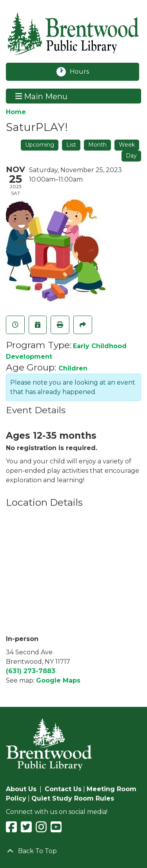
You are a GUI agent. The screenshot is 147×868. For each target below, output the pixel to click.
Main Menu (42, 96)
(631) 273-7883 (31, 671)
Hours (84, 72)
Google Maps (58, 680)
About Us (21, 789)
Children (73, 368)
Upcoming (40, 145)
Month (97, 145)
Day (131, 156)
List (71, 145)
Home (16, 112)
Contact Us (63, 789)
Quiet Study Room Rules (73, 798)
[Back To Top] (73, 851)
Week (127, 145)
